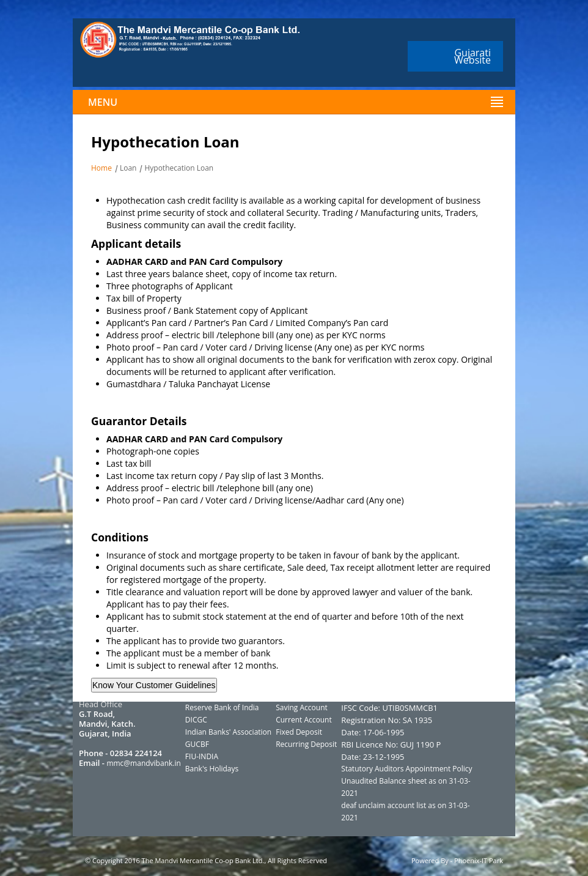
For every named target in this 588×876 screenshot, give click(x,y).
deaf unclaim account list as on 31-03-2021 (405, 811)
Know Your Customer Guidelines (154, 685)
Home (101, 168)
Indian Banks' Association (228, 732)
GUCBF (197, 744)
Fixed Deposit (299, 732)
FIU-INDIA (202, 756)
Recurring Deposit (306, 744)
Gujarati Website (472, 56)
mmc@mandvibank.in (143, 763)
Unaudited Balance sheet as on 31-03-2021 (406, 787)
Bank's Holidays (212, 769)
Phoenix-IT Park (479, 860)
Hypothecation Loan (179, 168)
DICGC (196, 720)
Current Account (304, 720)
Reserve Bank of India (222, 707)
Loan (128, 168)
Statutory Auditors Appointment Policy (406, 769)
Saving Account (302, 707)
